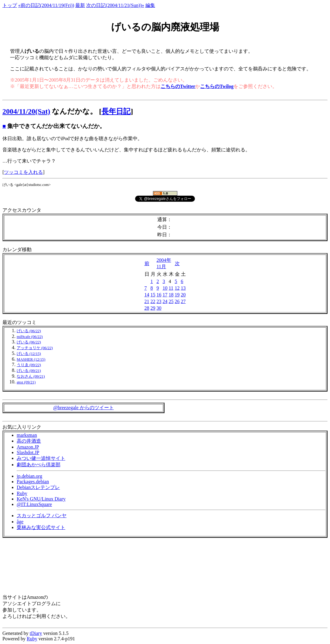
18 (171, 295)
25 (171, 301)
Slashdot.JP (28, 452)
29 (153, 308)
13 (183, 288)
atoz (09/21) (26, 382)
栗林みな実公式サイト (41, 527)
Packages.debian (33, 482)
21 (147, 301)
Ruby (22, 493)
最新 (80, 5)
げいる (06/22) (29, 331)
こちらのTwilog (217, 86)
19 (177, 295)
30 (159, 308)
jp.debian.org (29, 476)
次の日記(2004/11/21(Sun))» (115, 5)
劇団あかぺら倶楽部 (39, 465)
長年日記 (116, 111)
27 (183, 301)
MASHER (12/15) (31, 359)
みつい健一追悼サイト (41, 458)
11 (171, 288)
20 (183, 295)
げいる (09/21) (29, 371)
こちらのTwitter (178, 86)
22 (153, 301)
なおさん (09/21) (31, 376)
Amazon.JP (28, 447)
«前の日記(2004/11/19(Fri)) (46, 5)
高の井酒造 (29, 441)
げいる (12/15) (29, 354)
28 (147, 308)
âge (20, 522)
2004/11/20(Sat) (26, 111)
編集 (150, 5)
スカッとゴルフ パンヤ (42, 516)
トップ (10, 5)
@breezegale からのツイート (83, 408)
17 (165, 295)
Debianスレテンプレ (38, 487)
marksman (27, 435)
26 (177, 301)
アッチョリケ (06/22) (35, 348)
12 (177, 288)
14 (147, 295)
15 (153, 295)
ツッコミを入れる (23, 172)
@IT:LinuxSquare (34, 504)
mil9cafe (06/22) (30, 337)
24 (165, 301)
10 (165, 288)
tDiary (36, 633)
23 (159, 301)
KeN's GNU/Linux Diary (41, 499)
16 (159, 295)
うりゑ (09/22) (29, 365)
